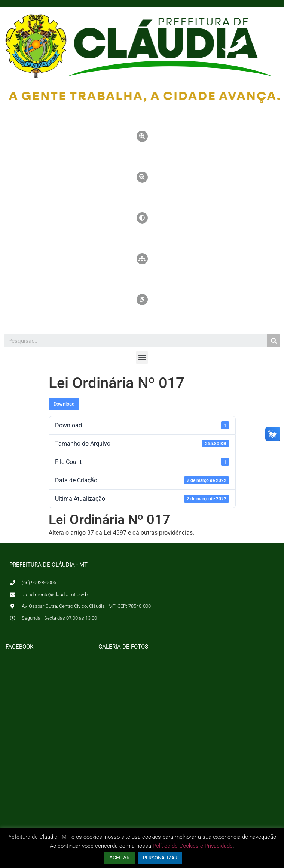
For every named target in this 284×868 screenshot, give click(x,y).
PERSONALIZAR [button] (160, 858)
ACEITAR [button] (120, 858)
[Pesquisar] (274, 341)
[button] (142, 357)
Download (64, 404)
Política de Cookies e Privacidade (193, 846)
